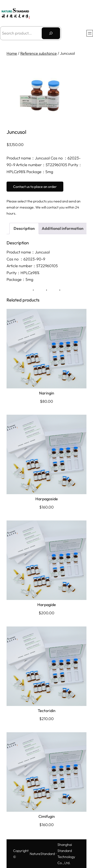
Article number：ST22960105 (32, 266)
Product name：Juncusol (28, 252)
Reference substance (39, 53)
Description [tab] (24, 228)
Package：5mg (20, 279)
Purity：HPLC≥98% (23, 273)
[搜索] (51, 33)
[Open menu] (90, 33)
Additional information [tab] (63, 228)
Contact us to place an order (35, 187)
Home (12, 53)
